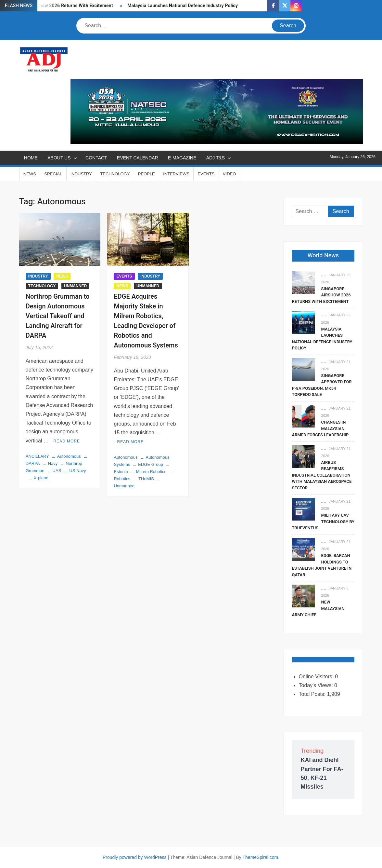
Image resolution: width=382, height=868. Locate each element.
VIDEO (229, 174)
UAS (57, 471)
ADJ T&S (216, 158)
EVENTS (206, 174)
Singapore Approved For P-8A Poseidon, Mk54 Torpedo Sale (322, 385)
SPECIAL (53, 174)
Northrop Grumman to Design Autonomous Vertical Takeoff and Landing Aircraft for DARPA (58, 316)
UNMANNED (75, 286)
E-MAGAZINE (182, 158)
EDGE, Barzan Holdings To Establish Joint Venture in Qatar (322, 565)
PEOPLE (146, 174)
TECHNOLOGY (115, 174)
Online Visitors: (317, 677)
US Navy (77, 471)
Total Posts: (313, 694)
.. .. (324, 275)
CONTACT (96, 158)
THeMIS (146, 479)
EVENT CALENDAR (138, 158)
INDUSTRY (81, 174)
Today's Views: (317, 685)
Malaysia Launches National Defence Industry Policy (183, 6)
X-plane (41, 478)
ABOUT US (59, 158)
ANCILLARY (37, 456)
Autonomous (69, 456)
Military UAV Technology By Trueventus (323, 522)
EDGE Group (151, 464)
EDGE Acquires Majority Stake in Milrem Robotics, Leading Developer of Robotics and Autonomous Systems (146, 321)
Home (31, 158)
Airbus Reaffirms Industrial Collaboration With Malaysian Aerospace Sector (322, 475)
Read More (67, 441)
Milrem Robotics (151, 472)
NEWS (30, 174)
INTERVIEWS (176, 174)
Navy (53, 463)
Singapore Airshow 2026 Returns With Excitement (321, 295)
